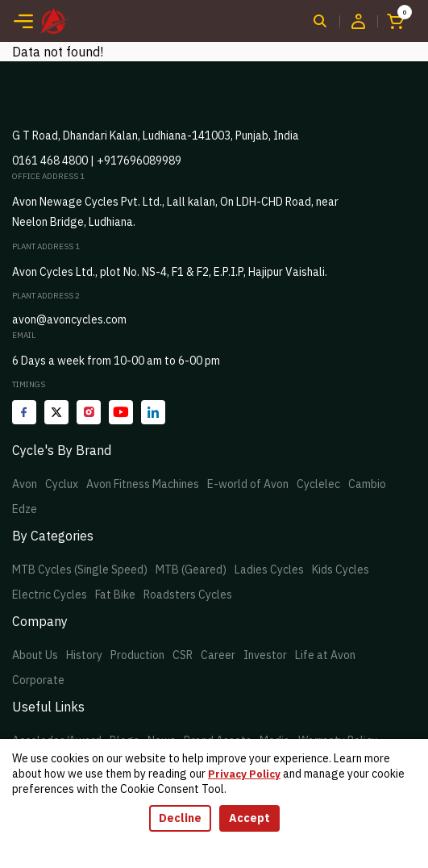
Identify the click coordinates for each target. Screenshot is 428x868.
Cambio (367, 484)
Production (137, 655)
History (84, 655)
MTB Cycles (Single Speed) (80, 570)
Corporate (38, 680)
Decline (180, 818)
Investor (265, 655)
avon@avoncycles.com (69, 319)
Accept (249, 818)
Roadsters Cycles (188, 595)
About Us (35, 655)
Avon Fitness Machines (143, 484)
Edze (25, 509)
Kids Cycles (341, 570)
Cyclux (62, 484)
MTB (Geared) (191, 570)
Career (218, 655)
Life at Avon (325, 655)
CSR (183, 655)
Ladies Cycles (269, 570)
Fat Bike (115, 595)
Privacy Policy (244, 774)
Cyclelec (318, 484)
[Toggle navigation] (23, 21)
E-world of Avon (248, 484)
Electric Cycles (50, 595)
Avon (25, 484)
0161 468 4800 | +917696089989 (97, 161)
